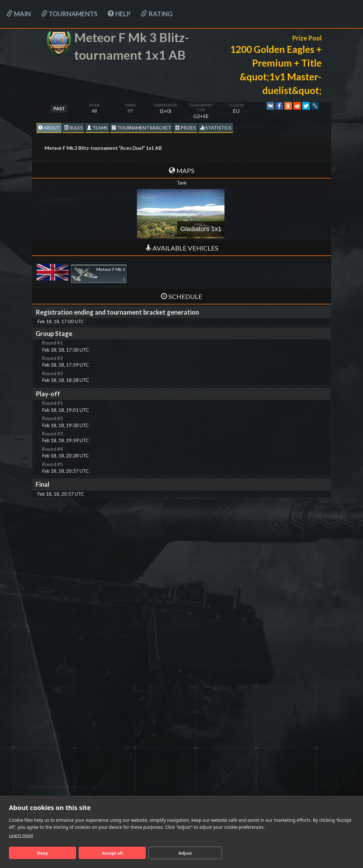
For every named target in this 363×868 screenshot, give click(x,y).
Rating (157, 14)
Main (19, 14)
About (49, 128)
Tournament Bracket (141, 128)
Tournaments (69, 14)
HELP (119, 14)
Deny (43, 853)
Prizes (185, 128)
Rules (73, 128)
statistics (216, 128)
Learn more (21, 835)
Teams (97, 128)
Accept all (112, 853)
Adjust (185, 853)
